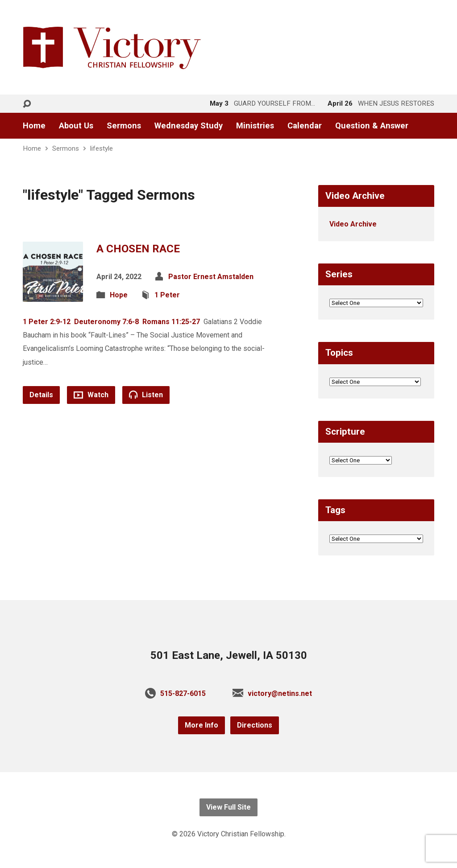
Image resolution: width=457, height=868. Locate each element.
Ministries (255, 126)
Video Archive (353, 224)
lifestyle (102, 148)
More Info (201, 725)
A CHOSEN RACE (138, 249)
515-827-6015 (183, 693)
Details (41, 395)
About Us (76, 126)
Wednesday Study (189, 126)
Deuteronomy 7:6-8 (106, 322)
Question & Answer (372, 126)
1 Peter (167, 295)
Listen (146, 395)
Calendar (305, 126)
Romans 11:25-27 (171, 322)
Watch (91, 395)
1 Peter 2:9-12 (47, 322)
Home (34, 126)
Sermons (124, 126)
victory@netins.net (280, 693)
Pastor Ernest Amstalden (211, 277)
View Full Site (228, 807)
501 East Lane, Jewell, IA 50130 (229, 655)
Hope (119, 295)
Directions (255, 725)
